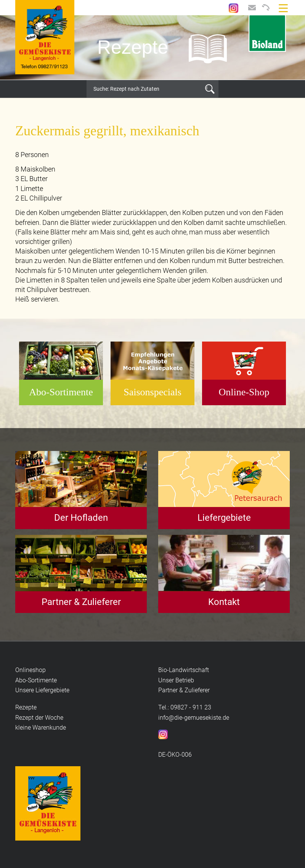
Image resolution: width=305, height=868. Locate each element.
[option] (152, 48)
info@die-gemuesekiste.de (194, 718)
